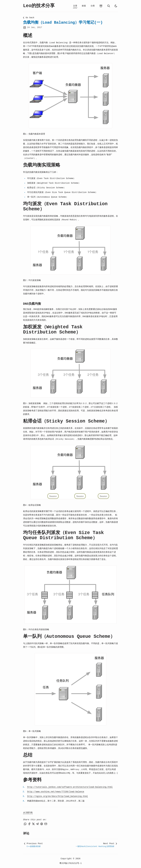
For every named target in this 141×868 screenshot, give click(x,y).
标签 (84, 6)
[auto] (116, 6)
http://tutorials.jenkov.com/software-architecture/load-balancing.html (70, 787)
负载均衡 (28, 813)
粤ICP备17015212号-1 (71, 863)
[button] (70, 96)
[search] (109, 6)
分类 (93, 6)
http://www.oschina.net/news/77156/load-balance (56, 792)
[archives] (101, 6)
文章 (75, 6)
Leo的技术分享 (39, 6)
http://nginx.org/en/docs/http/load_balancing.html (57, 796)
